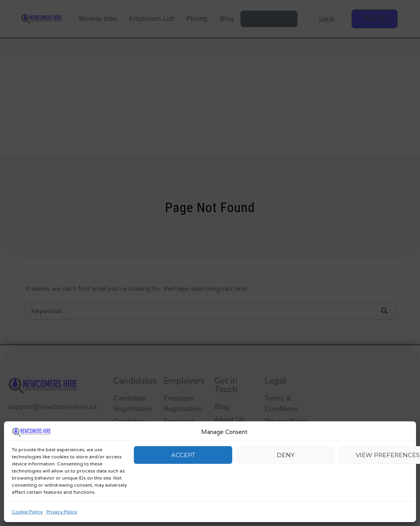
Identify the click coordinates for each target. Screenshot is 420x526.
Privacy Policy (62, 512)
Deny (286, 455)
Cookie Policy (27, 512)
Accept (183, 455)
